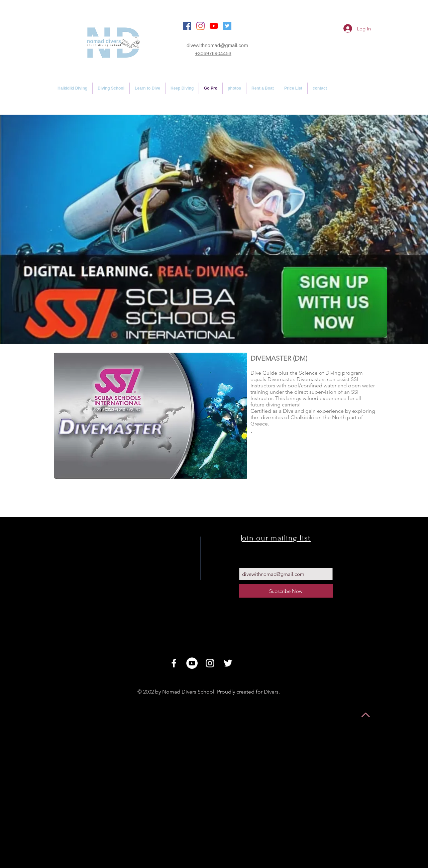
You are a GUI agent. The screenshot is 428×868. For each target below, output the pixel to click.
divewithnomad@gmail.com (217, 45)
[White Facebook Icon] (174, 663)
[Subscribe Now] (286, 591)
